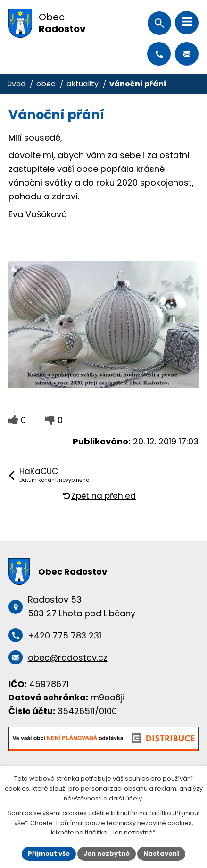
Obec (46, 84)
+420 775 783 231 (159, 54)
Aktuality (83, 84)
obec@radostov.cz (187, 54)
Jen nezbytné (107, 854)
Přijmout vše (49, 854)
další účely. (126, 798)
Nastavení (161, 854)
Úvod (17, 84)
